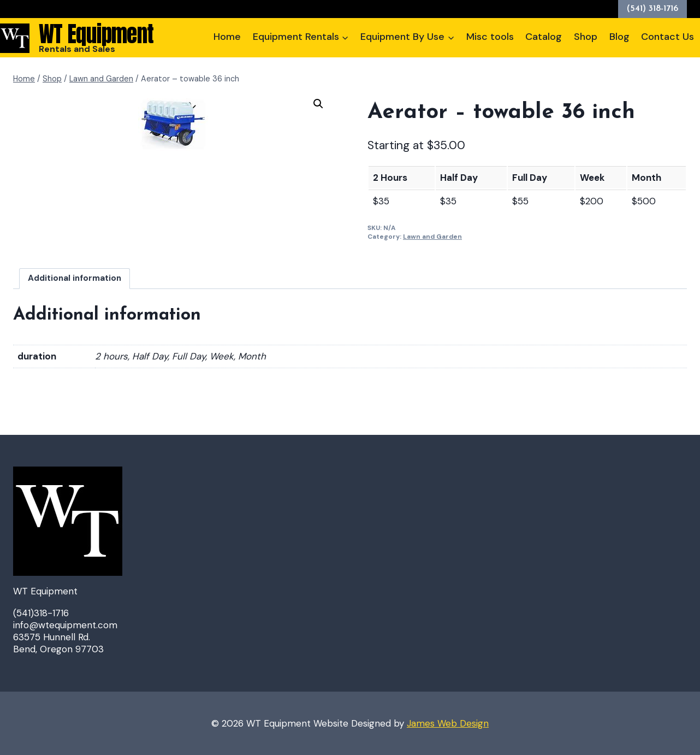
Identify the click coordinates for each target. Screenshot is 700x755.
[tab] (75, 278)
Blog (619, 37)
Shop (586, 37)
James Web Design (448, 723)
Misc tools (490, 37)
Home (227, 37)
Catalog (544, 37)
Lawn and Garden (432, 237)
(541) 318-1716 (652, 9)
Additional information (75, 278)
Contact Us (668, 37)
